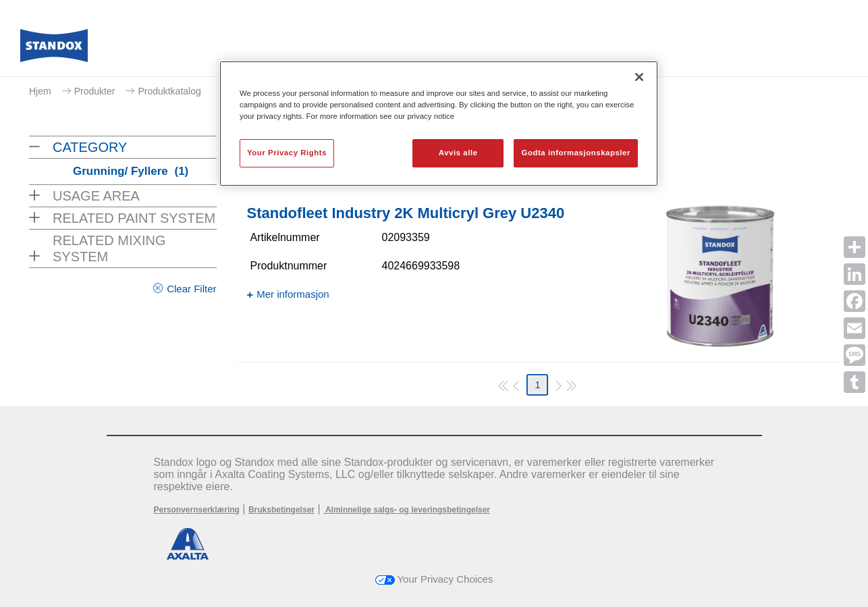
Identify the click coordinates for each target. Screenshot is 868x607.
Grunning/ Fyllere (131, 171)
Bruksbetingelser (281, 510)
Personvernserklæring (197, 510)
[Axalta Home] (54, 49)
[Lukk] (639, 77)
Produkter (95, 91)
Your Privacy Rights (287, 153)
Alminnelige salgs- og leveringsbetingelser (407, 510)
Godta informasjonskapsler (576, 153)
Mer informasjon (293, 294)
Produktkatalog (169, 91)
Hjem (40, 91)
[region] (439, 124)
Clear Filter (191, 289)
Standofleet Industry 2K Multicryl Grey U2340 (406, 213)
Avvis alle (458, 153)
